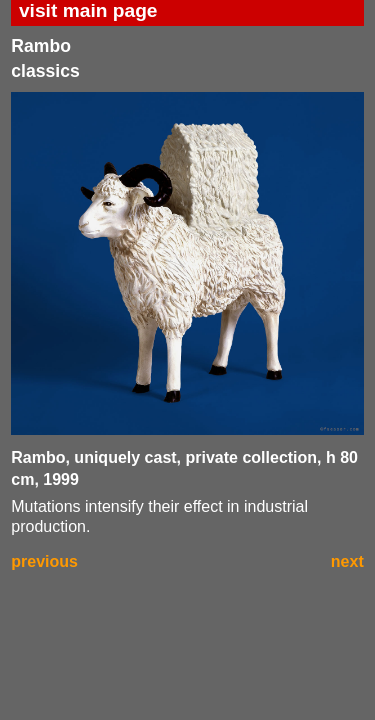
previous (44, 561)
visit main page (88, 10)
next (347, 561)
